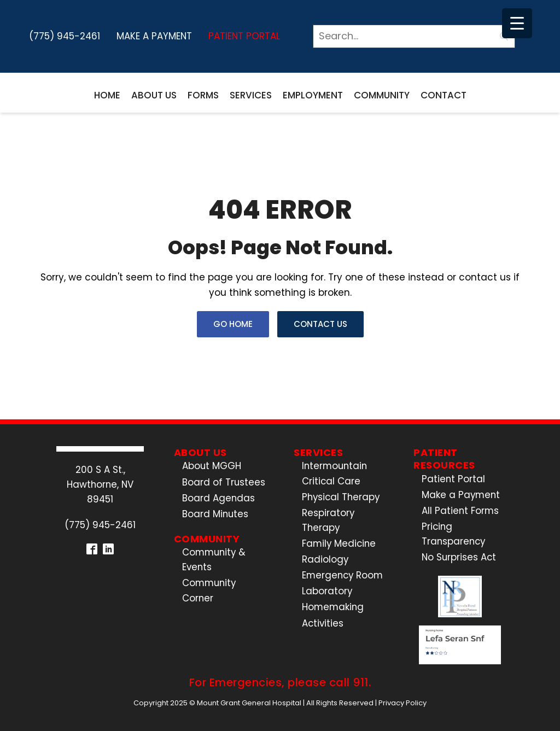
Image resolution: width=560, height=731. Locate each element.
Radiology (325, 559)
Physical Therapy (341, 497)
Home (107, 95)
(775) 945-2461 (65, 36)
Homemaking (333, 607)
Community (382, 95)
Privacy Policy (402, 703)
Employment (313, 95)
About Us (154, 95)
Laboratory (327, 591)
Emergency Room (342, 575)
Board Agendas (218, 498)
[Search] (414, 36)
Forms (203, 95)
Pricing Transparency (453, 534)
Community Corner (209, 590)
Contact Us (320, 324)
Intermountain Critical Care (334, 473)
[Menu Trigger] (517, 23)
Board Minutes (215, 514)
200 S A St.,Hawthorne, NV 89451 (100, 484)
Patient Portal (244, 36)
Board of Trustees (224, 482)
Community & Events (214, 560)
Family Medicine (339, 543)
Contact (444, 95)
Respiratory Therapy (328, 520)
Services (251, 95)
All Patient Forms (460, 511)
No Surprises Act (459, 557)
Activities (323, 623)
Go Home (233, 324)
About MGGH (212, 466)
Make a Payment (154, 36)
